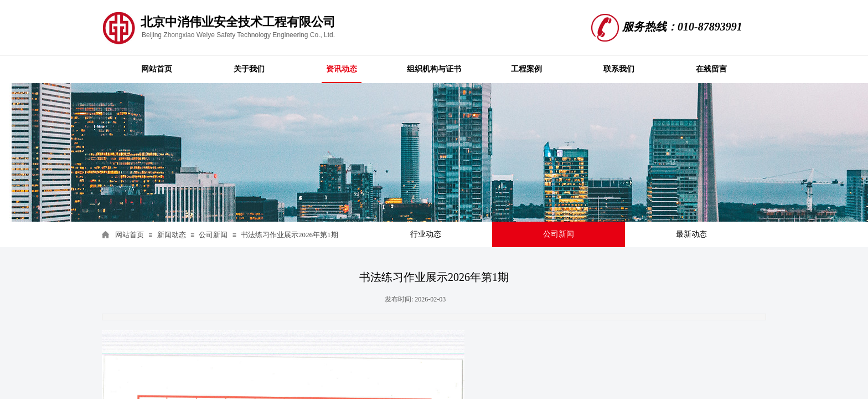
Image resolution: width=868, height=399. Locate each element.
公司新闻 (213, 235)
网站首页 (130, 235)
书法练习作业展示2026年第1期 (290, 235)
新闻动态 (172, 235)
